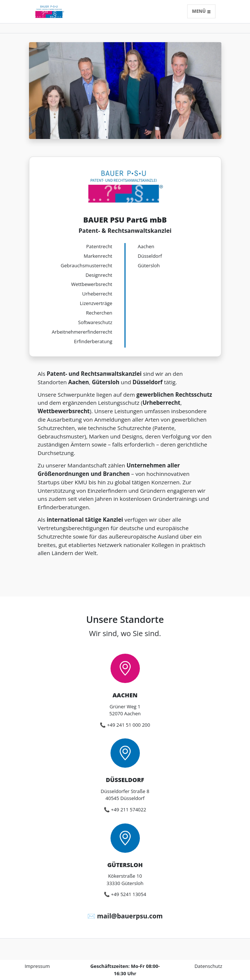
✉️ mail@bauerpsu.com (125, 916)
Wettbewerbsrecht (92, 284)
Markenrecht (98, 256)
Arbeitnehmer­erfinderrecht (82, 332)
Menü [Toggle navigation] (201, 11)
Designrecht (99, 275)
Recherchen (99, 313)
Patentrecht (99, 246)
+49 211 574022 (128, 810)
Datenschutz (209, 966)
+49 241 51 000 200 (128, 725)
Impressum (37, 966)
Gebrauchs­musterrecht (86, 265)
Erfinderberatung (93, 341)
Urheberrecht (97, 294)
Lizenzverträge (96, 303)
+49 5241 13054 (128, 894)
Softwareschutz (95, 322)
